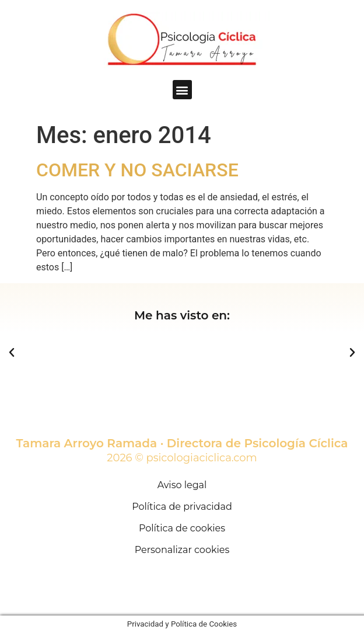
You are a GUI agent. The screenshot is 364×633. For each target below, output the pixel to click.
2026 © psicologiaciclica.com (182, 458)
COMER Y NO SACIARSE (137, 170)
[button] (182, 90)
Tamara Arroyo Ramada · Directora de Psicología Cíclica (182, 443)
